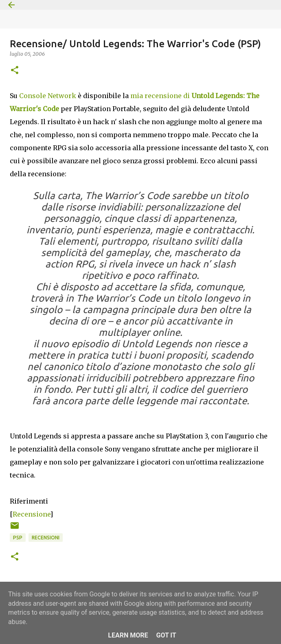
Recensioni (46, 538)
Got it (166, 635)
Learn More (128, 635)
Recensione (31, 514)
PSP (18, 538)
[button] (15, 71)
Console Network (48, 96)
